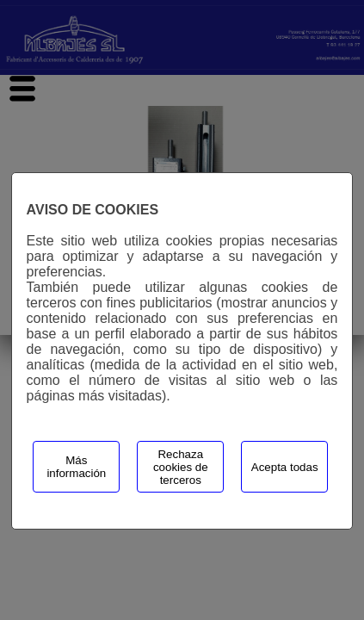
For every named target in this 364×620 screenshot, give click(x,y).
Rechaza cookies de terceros (181, 467)
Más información (76, 467)
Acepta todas (285, 467)
